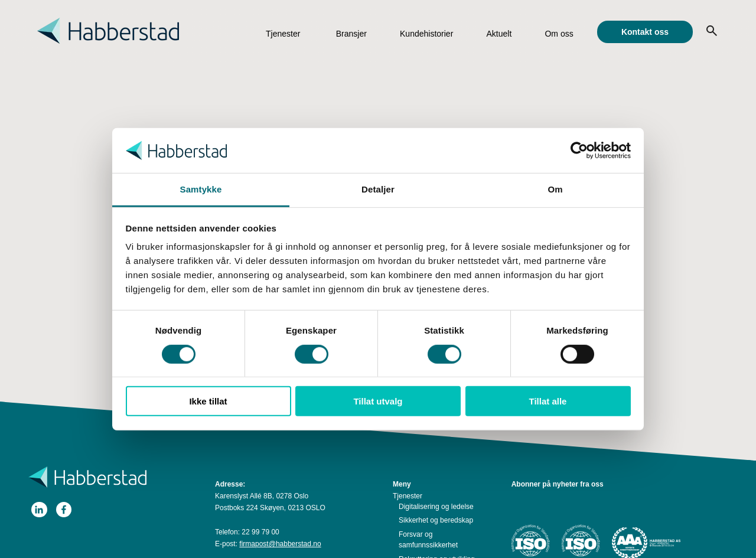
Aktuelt (499, 34)
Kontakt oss (645, 32)
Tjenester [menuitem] (408, 496)
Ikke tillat (208, 401)
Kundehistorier (426, 34)
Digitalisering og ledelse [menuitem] (436, 507)
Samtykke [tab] (201, 189)
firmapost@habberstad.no (280, 544)
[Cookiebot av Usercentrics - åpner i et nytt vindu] (579, 151)
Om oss (559, 34)
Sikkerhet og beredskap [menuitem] (436, 520)
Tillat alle (548, 401)
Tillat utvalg (378, 401)
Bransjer (351, 34)
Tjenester (283, 34)
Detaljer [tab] (378, 189)
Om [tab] (555, 189)
